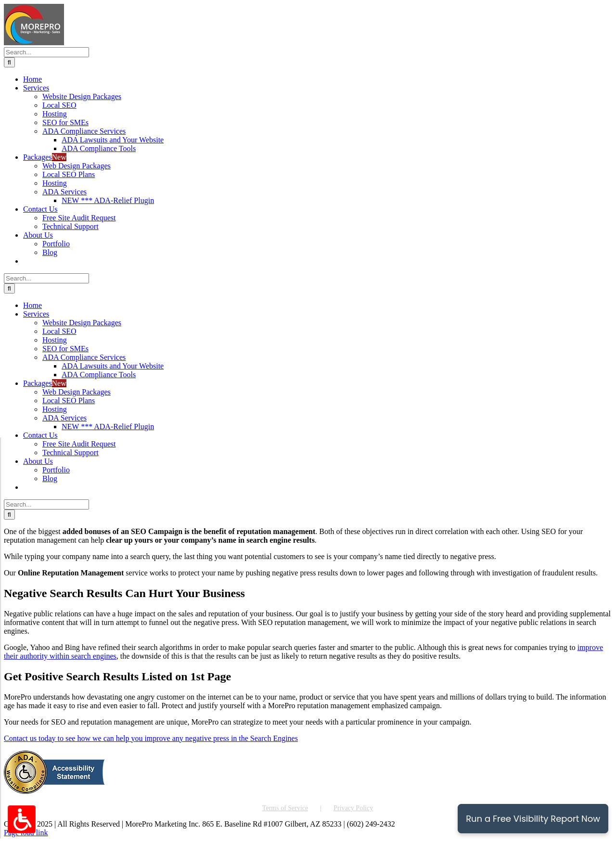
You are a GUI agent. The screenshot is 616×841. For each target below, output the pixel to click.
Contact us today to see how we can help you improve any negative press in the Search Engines (151, 738)
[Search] (9, 62)
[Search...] (46, 52)
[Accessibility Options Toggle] (22, 819)
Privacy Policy (353, 808)
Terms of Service (285, 808)
